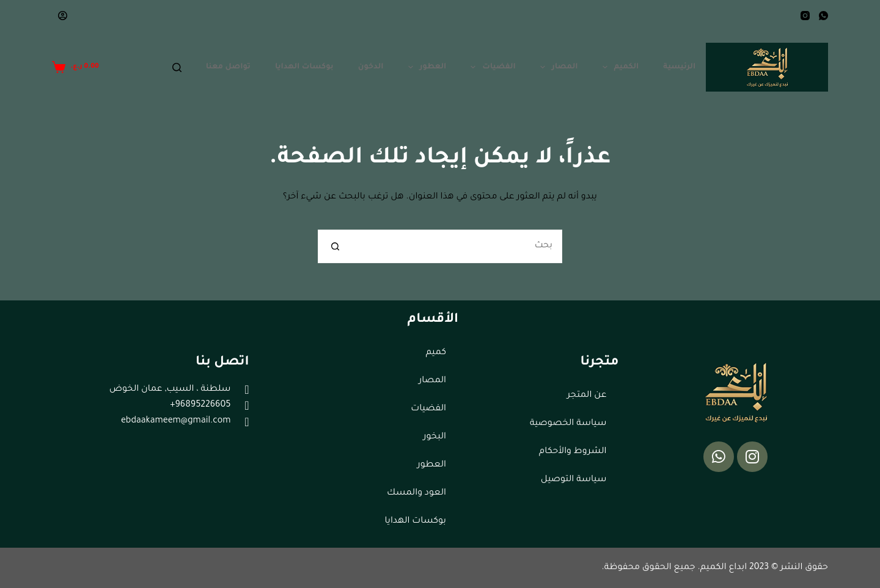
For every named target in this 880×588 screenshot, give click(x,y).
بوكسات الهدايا (304, 67)
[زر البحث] (335, 246)
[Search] (177, 67)
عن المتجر (587, 396)
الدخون (371, 67)
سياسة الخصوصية (568, 424)
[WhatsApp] (823, 16)
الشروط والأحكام (573, 452)
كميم (436, 353)
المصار (557, 67)
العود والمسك (416, 493)
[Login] (63, 16)
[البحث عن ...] (457, 246)
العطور (425, 67)
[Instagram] (805, 16)
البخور (435, 437)
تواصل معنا (228, 67)
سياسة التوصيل (574, 480)
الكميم (618, 67)
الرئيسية (679, 67)
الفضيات (490, 67)
